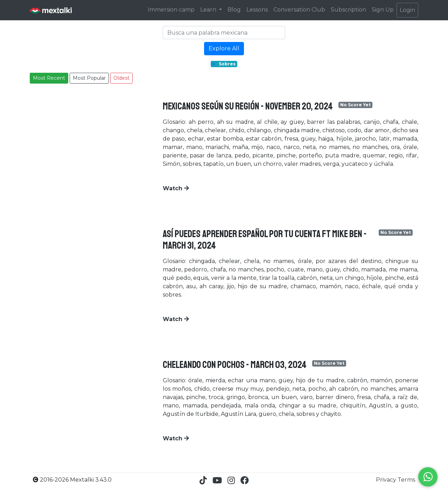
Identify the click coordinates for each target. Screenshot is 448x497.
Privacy (387, 480)
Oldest (121, 78)
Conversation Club (299, 10)
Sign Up (383, 10)
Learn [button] (209, 10)
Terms (406, 480)
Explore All (224, 48)
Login (407, 10)
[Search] (224, 33)
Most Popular (89, 78)
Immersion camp (171, 10)
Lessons (257, 10)
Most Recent (49, 78)
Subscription (348, 10)
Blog (234, 10)
